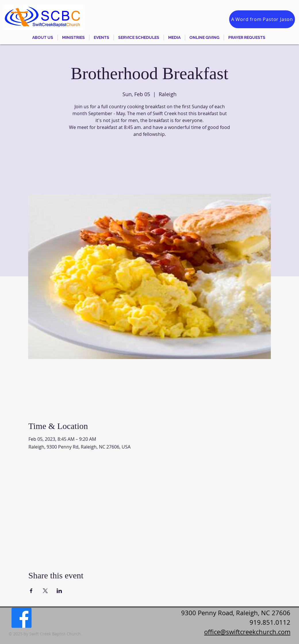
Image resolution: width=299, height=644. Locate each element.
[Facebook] (22, 618)
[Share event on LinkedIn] (59, 591)
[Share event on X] (45, 591)
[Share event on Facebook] (31, 591)
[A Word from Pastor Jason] (262, 19)
